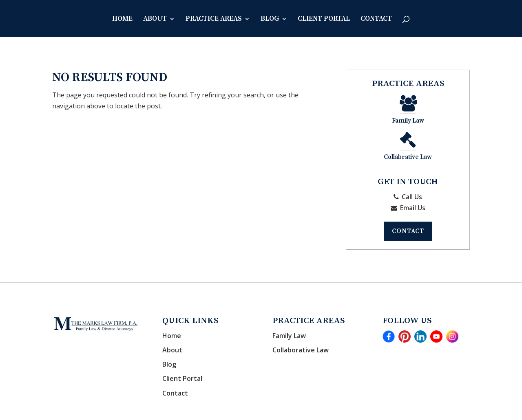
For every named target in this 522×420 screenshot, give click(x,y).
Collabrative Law (434, 111)
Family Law (383, 111)
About (155, 20)
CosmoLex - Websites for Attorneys (330, 408)
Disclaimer (439, 408)
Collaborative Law (301, 315)
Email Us (408, 172)
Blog (270, 20)
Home (122, 20)
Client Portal (324, 20)
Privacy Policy (401, 408)
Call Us (408, 161)
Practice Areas (214, 20)
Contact (376, 20)
